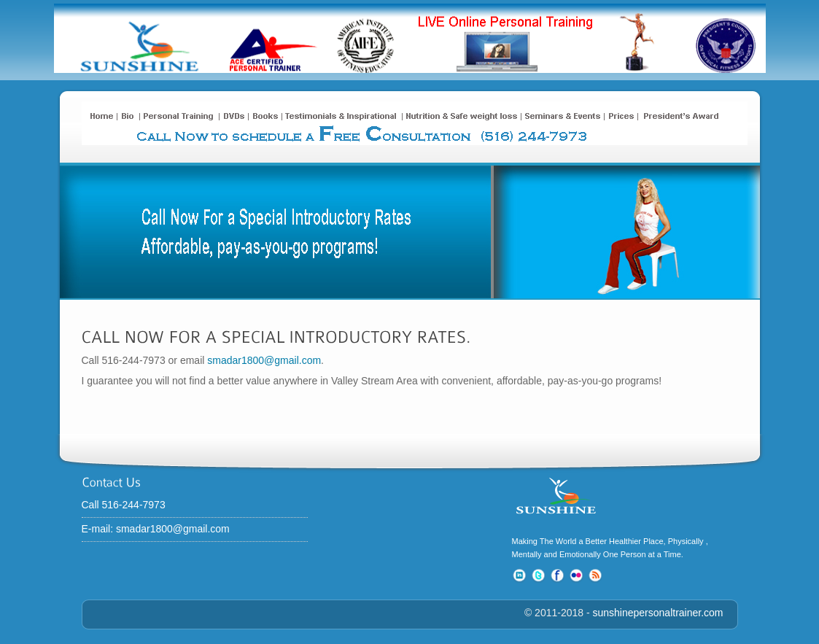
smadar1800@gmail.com (264, 360)
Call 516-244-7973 (132, 505)
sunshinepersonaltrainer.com (658, 613)
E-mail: (99, 529)
